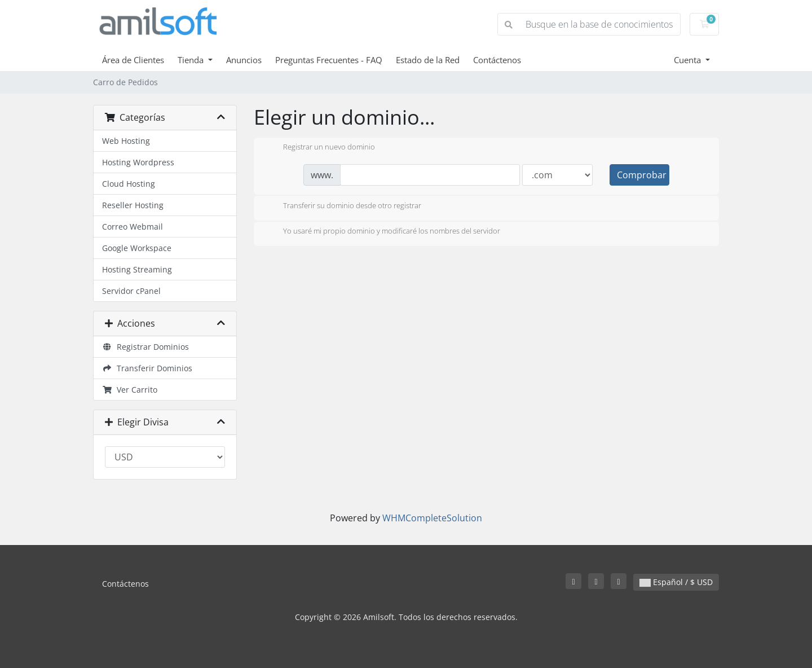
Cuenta (689, 60)
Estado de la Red (428, 60)
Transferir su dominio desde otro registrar (343, 206)
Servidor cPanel (131, 291)
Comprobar (642, 175)
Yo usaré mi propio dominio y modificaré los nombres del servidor (383, 232)
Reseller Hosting (133, 205)
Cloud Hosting (129, 184)
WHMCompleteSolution (432, 518)
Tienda (192, 60)
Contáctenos (497, 60)
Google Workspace (137, 248)
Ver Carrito (130, 390)
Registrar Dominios (145, 347)
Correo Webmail (133, 227)
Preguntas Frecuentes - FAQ (329, 60)
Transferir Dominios (147, 368)
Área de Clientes (133, 60)
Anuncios (244, 60)
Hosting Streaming (137, 269)
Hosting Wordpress (138, 162)
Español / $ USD (676, 582)
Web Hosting (126, 141)
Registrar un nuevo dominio (320, 148)
